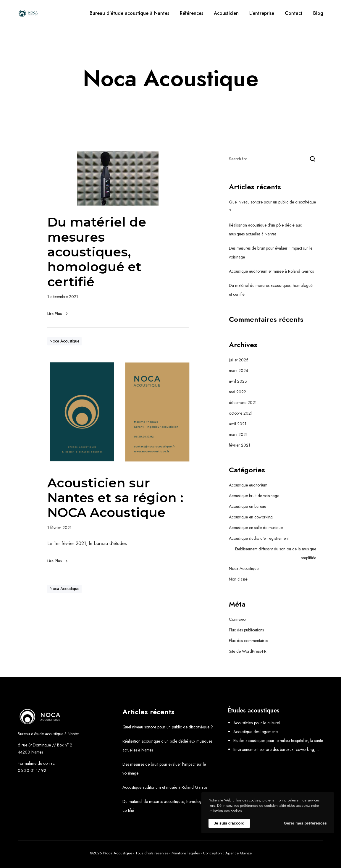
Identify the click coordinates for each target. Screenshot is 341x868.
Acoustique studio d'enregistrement (259, 538)
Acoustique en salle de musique (256, 528)
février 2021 (240, 445)
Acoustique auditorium (248, 485)
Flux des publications (246, 630)
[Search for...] (273, 159)
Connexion (238, 619)
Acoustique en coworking (251, 517)
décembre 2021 (243, 403)
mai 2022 (237, 392)
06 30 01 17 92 (32, 770)
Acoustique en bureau (248, 506)
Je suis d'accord (229, 823)
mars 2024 (239, 371)
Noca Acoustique (64, 341)
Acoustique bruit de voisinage (254, 496)
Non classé (238, 579)
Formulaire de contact (37, 763)
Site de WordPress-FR (248, 651)
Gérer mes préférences (305, 823)
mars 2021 (238, 434)
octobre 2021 (241, 413)
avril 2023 (238, 381)
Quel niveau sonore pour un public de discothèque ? (168, 727)
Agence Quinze (239, 853)
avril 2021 (238, 424)
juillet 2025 (239, 360)
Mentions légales (186, 853)
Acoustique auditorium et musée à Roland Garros (271, 271)
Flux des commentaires (248, 641)
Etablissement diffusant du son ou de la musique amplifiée (276, 553)
